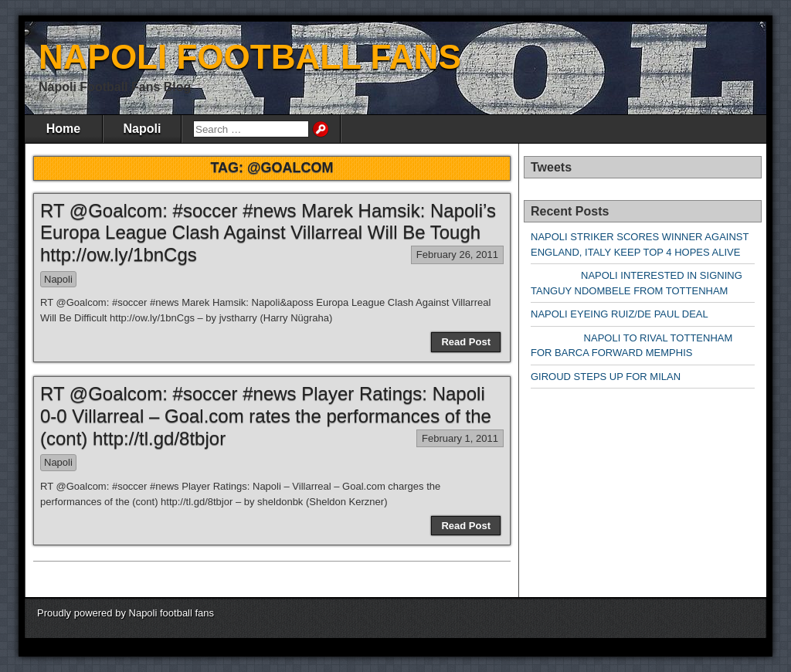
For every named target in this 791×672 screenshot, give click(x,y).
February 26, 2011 (457, 255)
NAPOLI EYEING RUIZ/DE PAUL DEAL (620, 314)
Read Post (466, 342)
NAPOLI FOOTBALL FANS (250, 57)
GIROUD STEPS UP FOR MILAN (606, 377)
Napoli (143, 129)
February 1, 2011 (460, 438)
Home (63, 129)
